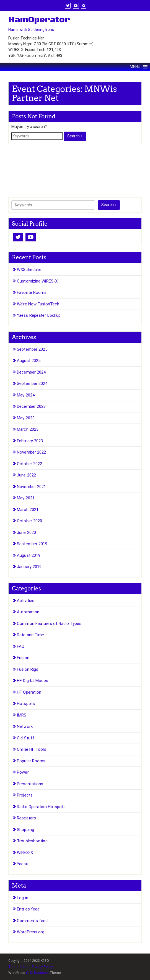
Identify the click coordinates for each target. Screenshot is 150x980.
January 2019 (29, 567)
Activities (26, 601)
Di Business (37, 973)
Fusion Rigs (28, 669)
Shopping (25, 830)
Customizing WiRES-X (37, 281)
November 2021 (31, 487)
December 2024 (31, 372)
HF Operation (29, 692)
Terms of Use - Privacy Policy (31, 967)
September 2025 (32, 349)
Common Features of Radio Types (49, 624)
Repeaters (26, 818)
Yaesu (23, 864)
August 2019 (29, 555)
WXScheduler (29, 270)
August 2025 (29, 361)
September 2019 (32, 544)
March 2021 (28, 510)
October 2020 (29, 521)
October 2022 (29, 464)
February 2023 (30, 441)
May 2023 (26, 418)
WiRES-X (25, 853)
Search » (75, 136)
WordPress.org (31, 932)
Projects (25, 795)
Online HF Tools (32, 749)
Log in (23, 898)
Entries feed (28, 909)
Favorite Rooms (32, 292)
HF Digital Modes (33, 681)
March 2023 (28, 429)
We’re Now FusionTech (38, 304)
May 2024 (26, 395)
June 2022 (26, 475)
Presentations (30, 784)
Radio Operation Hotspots (41, 807)
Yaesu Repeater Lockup (39, 315)
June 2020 (26, 532)
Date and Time (30, 635)
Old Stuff (26, 738)
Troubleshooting (32, 841)
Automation (28, 612)
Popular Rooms (31, 761)
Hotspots (26, 704)
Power (23, 772)
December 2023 (31, 406)
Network (25, 726)
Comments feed (32, 921)
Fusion (23, 658)
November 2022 (31, 452)
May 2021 (26, 498)
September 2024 (32, 384)
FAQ (21, 646)
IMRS (22, 715)
